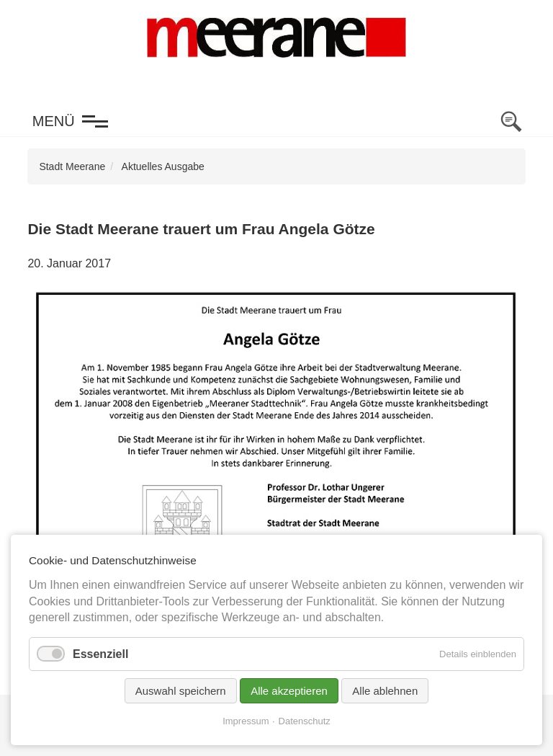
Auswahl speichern (181, 691)
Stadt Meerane (72, 166)
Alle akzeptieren (289, 691)
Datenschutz (305, 721)
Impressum (246, 721)
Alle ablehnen (385, 691)
